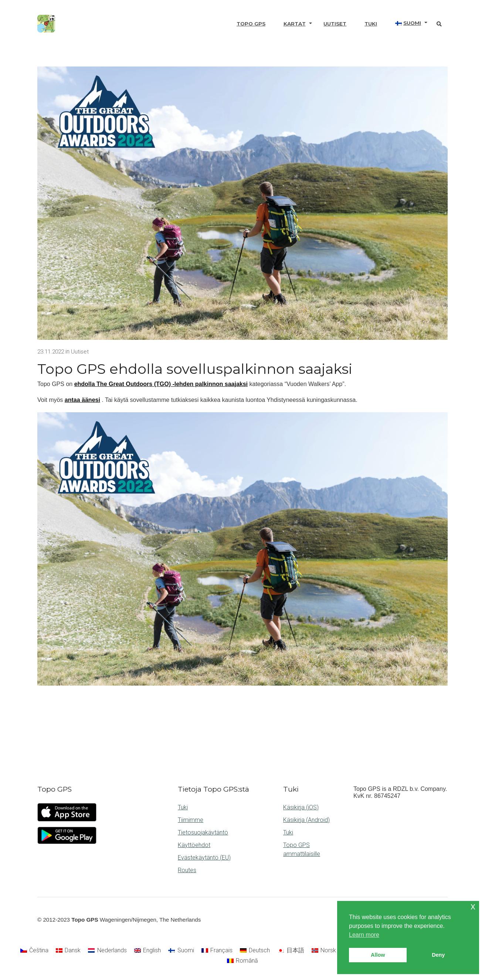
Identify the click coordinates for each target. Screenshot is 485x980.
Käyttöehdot (194, 845)
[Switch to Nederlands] (107, 951)
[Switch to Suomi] (181, 951)
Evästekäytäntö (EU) (204, 858)
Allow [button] (378, 955)
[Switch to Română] (243, 961)
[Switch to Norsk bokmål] (334, 951)
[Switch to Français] (217, 951)
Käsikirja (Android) (306, 820)
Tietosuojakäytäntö (203, 832)
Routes (187, 870)
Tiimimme (191, 820)
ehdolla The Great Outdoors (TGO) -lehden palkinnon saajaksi (161, 384)
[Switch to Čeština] (34, 951)
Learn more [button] (364, 935)
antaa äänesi (82, 400)
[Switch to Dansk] (68, 951)
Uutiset (335, 24)
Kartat (295, 24)
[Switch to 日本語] (291, 951)
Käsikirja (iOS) (301, 807)
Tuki (371, 24)
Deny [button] (438, 955)
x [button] (473, 906)
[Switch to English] (147, 951)
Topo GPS (251, 24)
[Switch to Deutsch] (255, 951)
